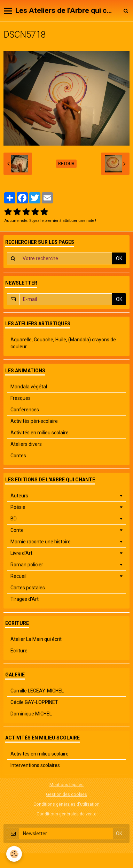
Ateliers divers (26, 444)
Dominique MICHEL (31, 714)
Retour (66, 164)
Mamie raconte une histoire (41, 542)
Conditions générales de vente (66, 814)
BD (14, 519)
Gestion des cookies (66, 794)
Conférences (25, 410)
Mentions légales (66, 785)
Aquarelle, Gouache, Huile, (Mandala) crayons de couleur (63, 343)
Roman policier (27, 565)
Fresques (21, 398)
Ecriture (19, 651)
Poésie (18, 507)
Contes (18, 456)
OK (119, 258)
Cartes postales (28, 588)
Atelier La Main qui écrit (36, 639)
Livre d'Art (21, 553)
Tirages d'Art (25, 599)
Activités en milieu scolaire (40, 433)
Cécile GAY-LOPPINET (34, 702)
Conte (17, 530)
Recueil (18, 576)
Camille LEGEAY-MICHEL (37, 691)
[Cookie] (14, 854)
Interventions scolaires (35, 765)
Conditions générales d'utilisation (66, 804)
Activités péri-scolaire (34, 421)
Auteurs (19, 496)
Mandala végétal (29, 387)
